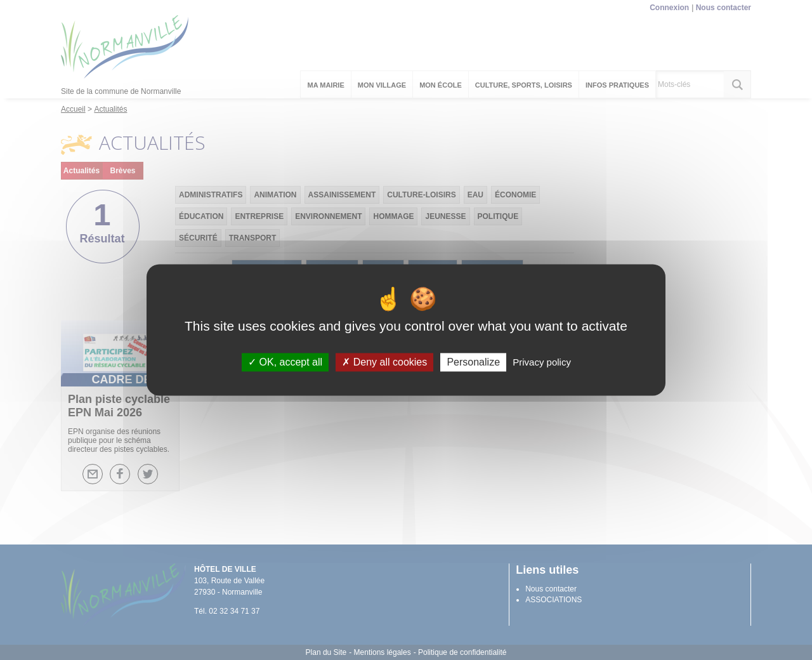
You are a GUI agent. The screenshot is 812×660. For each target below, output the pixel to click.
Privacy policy (542, 362)
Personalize (473, 362)
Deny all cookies (384, 362)
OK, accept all (285, 362)
